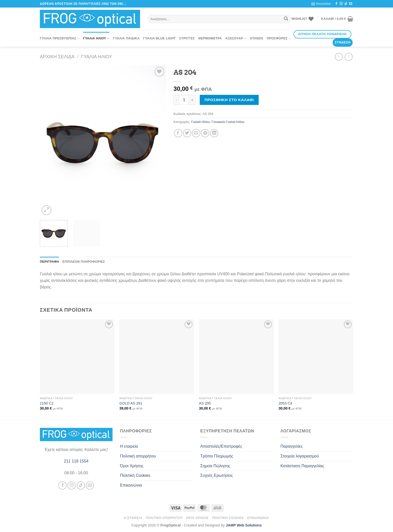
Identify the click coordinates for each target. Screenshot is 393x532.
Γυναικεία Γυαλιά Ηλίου (228, 122)
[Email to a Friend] (196, 133)
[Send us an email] (351, 4)
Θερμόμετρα (210, 38)
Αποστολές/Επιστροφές (221, 446)
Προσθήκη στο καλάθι (229, 100)
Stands (257, 38)
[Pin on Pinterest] (205, 133)
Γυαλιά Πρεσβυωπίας (60, 39)
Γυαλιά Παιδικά (126, 38)
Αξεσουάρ (236, 39)
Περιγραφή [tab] (49, 262)
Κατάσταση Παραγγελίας (302, 466)
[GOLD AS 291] (157, 357)
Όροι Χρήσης (132, 466)
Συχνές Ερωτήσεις (217, 475)
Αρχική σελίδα (57, 57)
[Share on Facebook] (178, 133)
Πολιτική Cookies (135, 475)
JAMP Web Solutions (244, 525)
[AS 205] (236, 357)
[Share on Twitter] (187, 133)
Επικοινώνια (131, 485)
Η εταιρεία (129, 446)
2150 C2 (47, 403)
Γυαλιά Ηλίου (96, 39)
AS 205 (205, 403)
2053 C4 (285, 403)
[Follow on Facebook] (336, 4)
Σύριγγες (187, 38)
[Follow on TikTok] (346, 4)
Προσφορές (279, 39)
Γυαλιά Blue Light (159, 38)
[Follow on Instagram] (341, 4)
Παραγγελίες (292, 446)
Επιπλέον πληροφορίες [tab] (84, 262)
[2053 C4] (316, 357)
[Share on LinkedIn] (214, 133)
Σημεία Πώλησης (215, 466)
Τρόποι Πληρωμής (217, 456)
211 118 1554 (76, 461)
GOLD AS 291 (131, 403)
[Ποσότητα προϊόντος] (184, 100)
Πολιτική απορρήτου (138, 456)
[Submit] (286, 19)
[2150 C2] (77, 357)
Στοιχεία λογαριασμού (300, 456)
